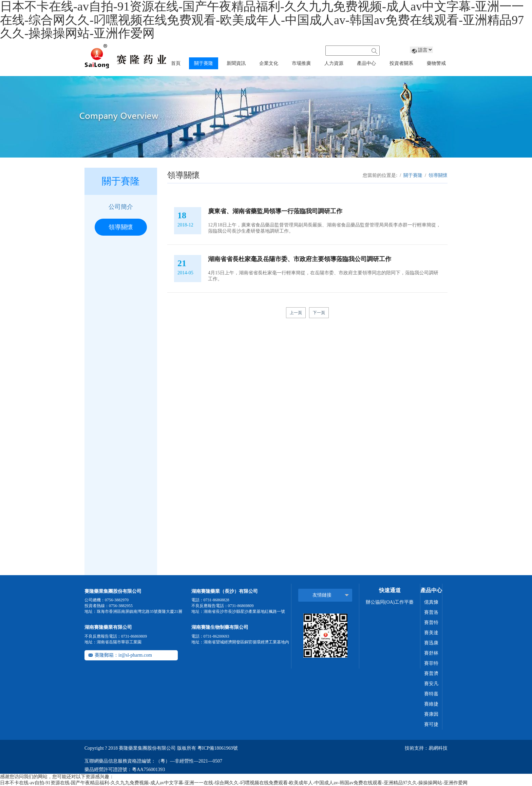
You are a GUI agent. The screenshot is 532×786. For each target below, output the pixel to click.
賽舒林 (431, 653)
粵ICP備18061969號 (218, 748)
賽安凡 (431, 684)
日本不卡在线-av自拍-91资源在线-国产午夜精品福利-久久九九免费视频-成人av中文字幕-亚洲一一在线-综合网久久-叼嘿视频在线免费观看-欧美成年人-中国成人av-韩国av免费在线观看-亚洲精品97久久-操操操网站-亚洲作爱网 (234, 783)
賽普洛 (431, 612)
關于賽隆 (413, 175)
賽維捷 (431, 704)
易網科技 (438, 748)
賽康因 (431, 714)
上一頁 (296, 313)
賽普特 (431, 623)
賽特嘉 (431, 694)
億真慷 (431, 602)
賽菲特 (431, 663)
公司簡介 (121, 207)
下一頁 (319, 313)
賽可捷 (431, 724)
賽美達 (431, 633)
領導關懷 (121, 227)
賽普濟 (431, 673)
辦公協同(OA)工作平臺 (390, 602)
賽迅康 (431, 643)
